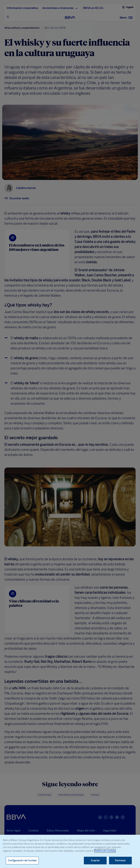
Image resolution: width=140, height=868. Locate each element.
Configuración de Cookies (22, 860)
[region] (70, 851)
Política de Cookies (105, 851)
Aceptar (95, 860)
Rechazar (120, 860)
